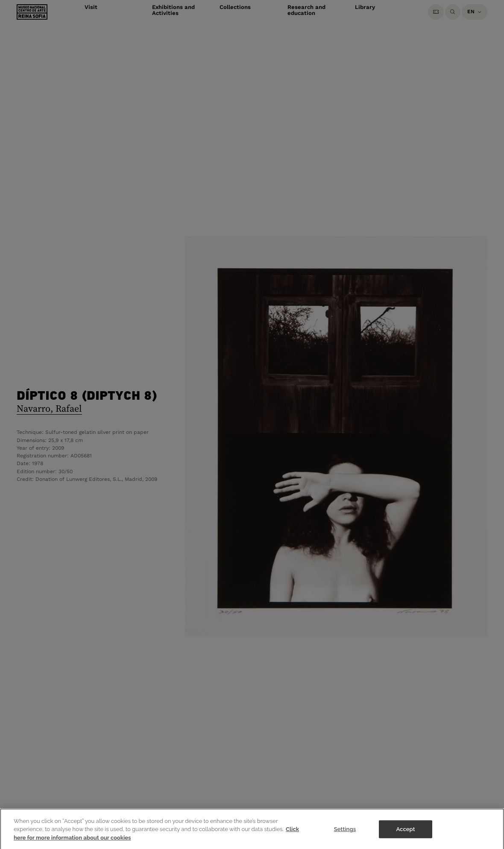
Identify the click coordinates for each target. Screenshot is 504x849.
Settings (345, 833)
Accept (405, 833)
